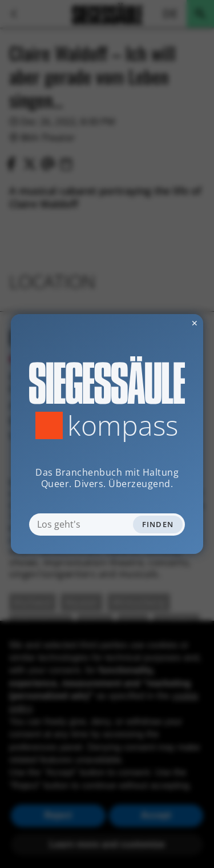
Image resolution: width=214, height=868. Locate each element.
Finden (158, 524)
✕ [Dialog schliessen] (167, 323)
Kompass (123, 425)
